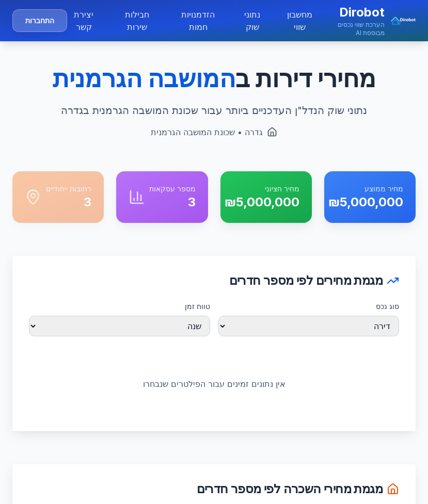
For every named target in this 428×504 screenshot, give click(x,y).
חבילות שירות (137, 21)
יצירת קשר (84, 21)
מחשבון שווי (300, 21)
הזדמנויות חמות (198, 21)
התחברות (40, 20)
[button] (366, 21)
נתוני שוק (252, 21)
